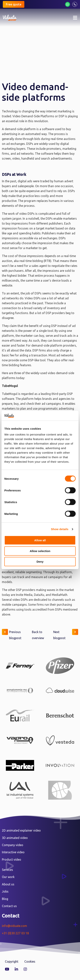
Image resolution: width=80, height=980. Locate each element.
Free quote (14, 4)
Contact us (9, 906)
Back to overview (38, 635)
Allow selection (40, 551)
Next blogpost (66, 634)
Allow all (40, 540)
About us (8, 884)
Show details (60, 529)
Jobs (5, 891)
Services (7, 870)
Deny (40, 562)
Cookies (30, 961)
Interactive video (13, 852)
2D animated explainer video (21, 830)
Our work (8, 877)
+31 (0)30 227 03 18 (15, 933)
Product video (12, 860)
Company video (13, 845)
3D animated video (15, 838)
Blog (5, 899)
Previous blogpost (12, 634)
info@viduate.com (14, 926)
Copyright (12, 961)
